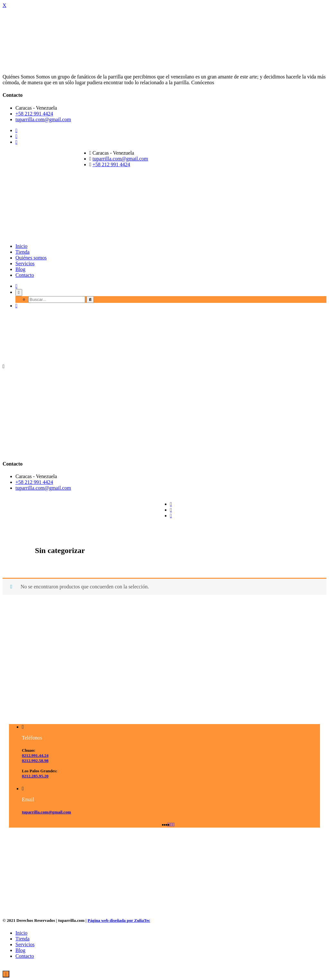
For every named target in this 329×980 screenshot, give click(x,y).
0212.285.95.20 (35, 776)
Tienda (22, 252)
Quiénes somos (31, 258)
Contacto (25, 275)
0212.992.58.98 (35, 761)
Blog (20, 269)
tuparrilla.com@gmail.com (43, 119)
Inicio (21, 246)
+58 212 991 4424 (34, 114)
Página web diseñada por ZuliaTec (119, 920)
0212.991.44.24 (35, 755)
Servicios (25, 263)
